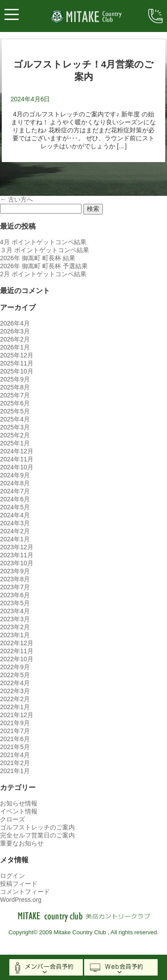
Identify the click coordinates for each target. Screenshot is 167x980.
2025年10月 (17, 371)
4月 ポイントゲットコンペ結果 (43, 242)
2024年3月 (15, 523)
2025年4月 (15, 419)
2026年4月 (15, 323)
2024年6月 (15, 499)
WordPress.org (21, 900)
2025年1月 (15, 443)
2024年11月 (17, 459)
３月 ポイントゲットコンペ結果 (45, 250)
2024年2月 (15, 531)
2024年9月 (15, 475)
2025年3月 (15, 427)
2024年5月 (15, 507)
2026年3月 (15, 331)
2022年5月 (15, 675)
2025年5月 (15, 411)
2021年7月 (15, 731)
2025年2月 (15, 435)
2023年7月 (15, 587)
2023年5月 (15, 603)
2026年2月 (15, 339)
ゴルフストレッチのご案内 (37, 827)
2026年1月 (15, 347)
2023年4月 (15, 611)
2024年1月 (15, 539)
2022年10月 (17, 659)
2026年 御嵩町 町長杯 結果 (38, 258)
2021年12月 (17, 715)
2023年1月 (15, 635)
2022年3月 (15, 691)
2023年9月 (15, 571)
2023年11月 (17, 555)
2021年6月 (15, 739)
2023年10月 (17, 563)
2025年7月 (15, 395)
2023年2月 (15, 627)
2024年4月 (15, 515)
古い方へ (16, 199)
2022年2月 (15, 699)
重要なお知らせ (22, 843)
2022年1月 (15, 707)
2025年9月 (15, 379)
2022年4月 (15, 683)
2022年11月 (17, 651)
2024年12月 (17, 451)
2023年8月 (15, 579)
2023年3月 (15, 619)
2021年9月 (15, 723)
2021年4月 (15, 755)
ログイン (12, 876)
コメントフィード (25, 892)
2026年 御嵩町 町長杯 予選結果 (44, 266)
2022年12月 (17, 643)
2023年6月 (15, 595)
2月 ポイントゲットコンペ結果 (43, 274)
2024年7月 (15, 491)
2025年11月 (17, 363)
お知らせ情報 (19, 803)
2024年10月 (17, 467)
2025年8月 (15, 387)
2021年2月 (15, 763)
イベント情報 (19, 811)
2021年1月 (15, 771)
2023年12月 (17, 547)
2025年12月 (17, 355)
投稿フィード (19, 884)
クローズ (12, 819)
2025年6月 (15, 403)
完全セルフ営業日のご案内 (37, 835)
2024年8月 (15, 483)
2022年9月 (15, 667)
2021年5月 (15, 747)
